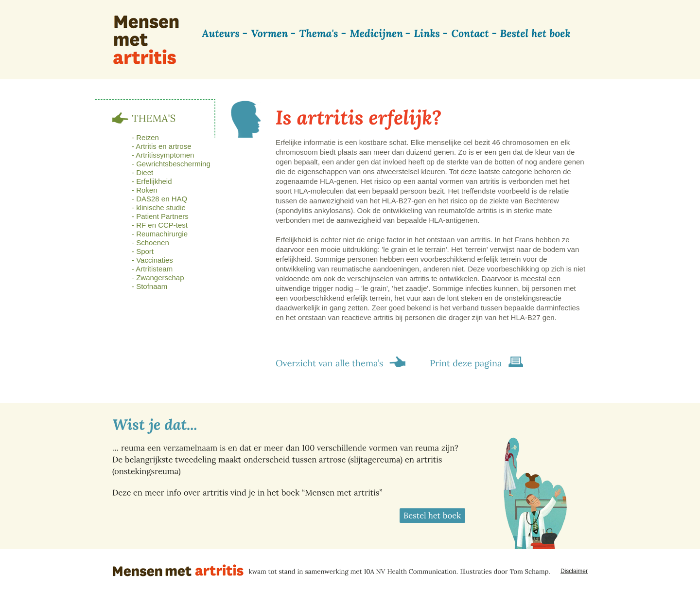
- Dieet (142, 172)
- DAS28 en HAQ (159, 199)
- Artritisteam (152, 269)
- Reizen (145, 137)
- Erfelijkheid (152, 181)
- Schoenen (150, 242)
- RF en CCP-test (160, 225)
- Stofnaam (149, 286)
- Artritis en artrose (162, 146)
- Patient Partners (160, 216)
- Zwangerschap (158, 278)
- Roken (145, 190)
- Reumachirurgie (160, 234)
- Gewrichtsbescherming (171, 164)
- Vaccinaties (152, 260)
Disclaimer (574, 571)
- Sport (143, 251)
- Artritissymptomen (163, 155)
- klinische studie (159, 207)
